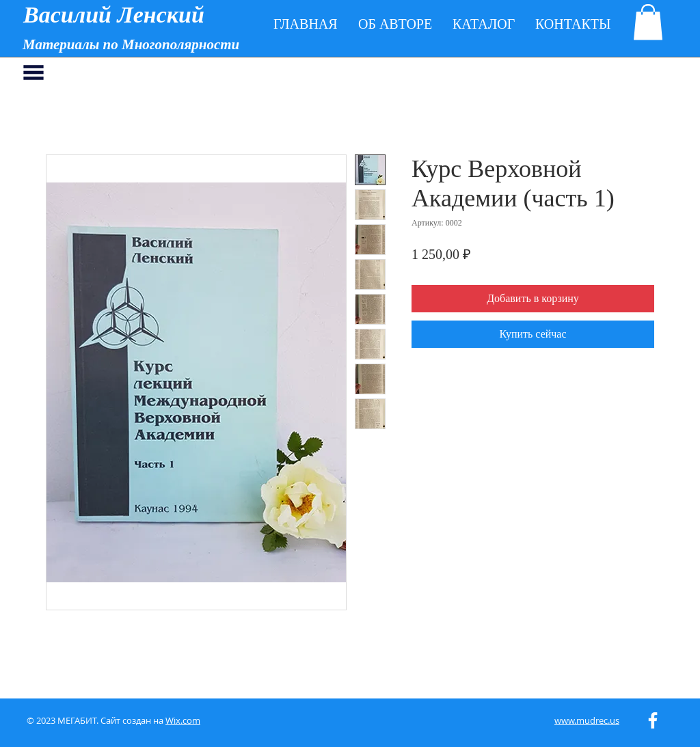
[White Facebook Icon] (653, 720)
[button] (648, 22)
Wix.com (183, 720)
